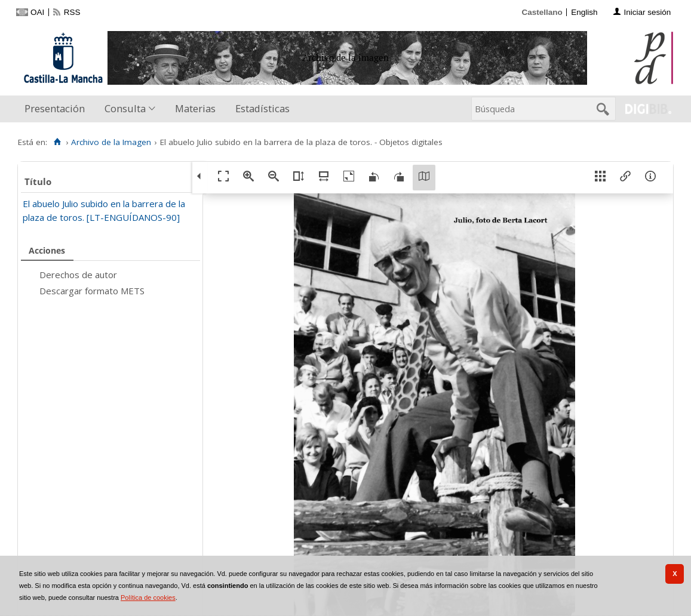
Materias (195, 108)
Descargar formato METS (92, 291)
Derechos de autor (78, 275)
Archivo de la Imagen (111, 142)
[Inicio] (57, 142)
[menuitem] (57, 109)
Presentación (55, 108)
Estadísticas (262, 108)
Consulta (125, 108)
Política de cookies (148, 597)
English (584, 12)
